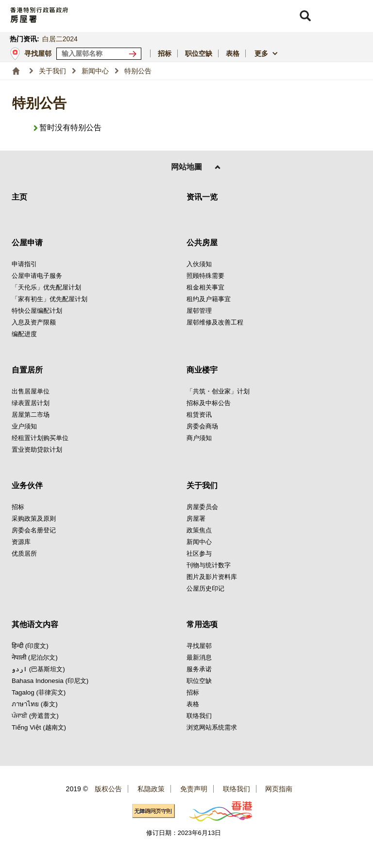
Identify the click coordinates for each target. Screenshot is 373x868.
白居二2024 (60, 39)
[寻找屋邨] (135, 54)
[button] (305, 16)
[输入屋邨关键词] (99, 54)
